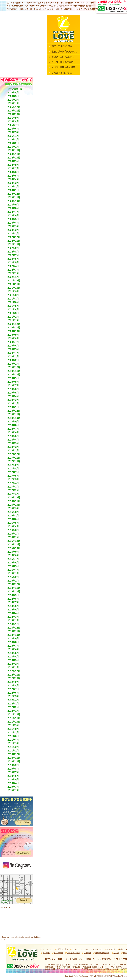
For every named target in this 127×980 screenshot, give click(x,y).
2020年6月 (13, 346)
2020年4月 (13, 353)
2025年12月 (14, 107)
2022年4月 (13, 266)
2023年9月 (13, 205)
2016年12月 (14, 498)
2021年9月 (13, 291)
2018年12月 (14, 411)
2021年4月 (13, 310)
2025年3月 (13, 140)
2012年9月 (13, 682)
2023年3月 (13, 226)
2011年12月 (14, 714)
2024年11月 (14, 154)
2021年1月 (13, 320)
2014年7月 (13, 602)
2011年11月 (14, 718)
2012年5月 (13, 696)
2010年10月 (14, 761)
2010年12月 (14, 754)
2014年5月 (13, 610)
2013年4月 (13, 657)
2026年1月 (13, 103)
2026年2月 (13, 100)
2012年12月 (14, 671)
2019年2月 (13, 404)
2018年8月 (13, 425)
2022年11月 (14, 241)
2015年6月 (13, 563)
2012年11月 (14, 675)
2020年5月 (13, 349)
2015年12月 (14, 541)
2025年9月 (13, 118)
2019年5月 (13, 393)
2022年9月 (13, 248)
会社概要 (87, 953)
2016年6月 (13, 519)
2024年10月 (14, 158)
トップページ (48, 949)
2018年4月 (13, 440)
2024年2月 (13, 187)
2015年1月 (13, 581)
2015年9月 (13, 552)
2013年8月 (13, 642)
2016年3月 (13, 530)
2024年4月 (13, 179)
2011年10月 (14, 722)
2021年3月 (13, 313)
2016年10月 (14, 505)
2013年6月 (13, 649)
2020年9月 (13, 335)
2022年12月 (14, 237)
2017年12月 (14, 454)
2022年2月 (13, 273)
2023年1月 (13, 234)
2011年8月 (13, 729)
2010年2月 (13, 790)
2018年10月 (14, 418)
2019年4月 (13, 396)
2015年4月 (13, 570)
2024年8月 (13, 165)
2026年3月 (13, 96)
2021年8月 (13, 295)
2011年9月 (13, 725)
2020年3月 (13, 357)
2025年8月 (13, 122)
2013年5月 (13, 653)
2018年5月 (13, 436)
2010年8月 (13, 769)
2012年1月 (13, 711)
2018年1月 (13, 451)
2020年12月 (14, 324)
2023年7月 (13, 212)
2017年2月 (13, 490)
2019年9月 (13, 378)
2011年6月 (13, 736)
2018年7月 (13, 429)
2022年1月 (13, 277)
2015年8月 (13, 555)
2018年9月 (13, 422)
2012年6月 (13, 693)
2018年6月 (13, 432)
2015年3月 (13, 573)
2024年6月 (13, 172)
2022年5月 (13, 263)
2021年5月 (13, 306)
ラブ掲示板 (58, 953)
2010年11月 (14, 758)
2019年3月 (13, 400)
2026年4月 (13, 93)
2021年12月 (14, 281)
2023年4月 (13, 223)
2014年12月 (14, 584)
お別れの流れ (98, 949)
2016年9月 (13, 508)
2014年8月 (13, 599)
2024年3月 (13, 183)
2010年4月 (13, 783)
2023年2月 (13, 230)
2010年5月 (13, 780)
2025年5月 (13, 132)
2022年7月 (13, 255)
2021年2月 (13, 317)
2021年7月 (13, 299)
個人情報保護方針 (102, 953)
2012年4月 (13, 700)
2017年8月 (13, 469)
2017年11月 (14, 458)
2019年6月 (13, 389)
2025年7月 (13, 125)
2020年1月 (13, 364)
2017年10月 (14, 461)
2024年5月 (13, 176)
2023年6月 (13, 216)
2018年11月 (14, 414)
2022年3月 (13, 270)
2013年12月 (14, 628)
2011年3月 (13, 743)
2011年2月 (13, 747)
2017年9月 (13, 465)
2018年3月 (13, 443)
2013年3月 (13, 660)
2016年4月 (13, 526)
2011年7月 (13, 733)
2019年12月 (14, 367)
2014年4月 (13, 613)
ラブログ (46, 953)
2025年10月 (14, 114)
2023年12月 (14, 194)
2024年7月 (13, 169)
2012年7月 (13, 689)
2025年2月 (13, 143)
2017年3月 (13, 487)
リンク (116, 953)
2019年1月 (13, 407)
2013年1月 (13, 667)
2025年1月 (13, 147)
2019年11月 (14, 371)
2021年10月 (14, 288)
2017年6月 (13, 476)
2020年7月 (13, 342)
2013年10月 (14, 635)
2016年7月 (13, 516)
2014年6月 (13, 606)
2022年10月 (14, 244)
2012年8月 (13, 686)
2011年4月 (13, 740)
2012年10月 (14, 678)
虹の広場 (111, 949)
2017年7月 (13, 472)
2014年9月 (13, 595)
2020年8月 (13, 338)
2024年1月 (13, 190)
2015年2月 (13, 577)
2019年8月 (13, 382)
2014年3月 (13, 617)
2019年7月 (13, 385)
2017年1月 (13, 494)
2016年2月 (13, 534)
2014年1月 (13, 624)
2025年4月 (13, 136)
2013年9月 (13, 639)
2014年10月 (14, 592)
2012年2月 (13, 707)
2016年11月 (14, 501)
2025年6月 (13, 129)
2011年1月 (13, 751)
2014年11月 (14, 588)
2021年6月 (13, 302)
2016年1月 (13, 537)
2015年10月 (14, 548)
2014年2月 (13, 620)
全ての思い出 (15, 89)
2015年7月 (13, 559)
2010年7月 (13, 772)
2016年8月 (13, 512)
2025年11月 (14, 111)
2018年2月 (13, 447)
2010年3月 (13, 787)
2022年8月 (13, 252)
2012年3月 (13, 704)
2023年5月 (13, 219)
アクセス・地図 (73, 953)
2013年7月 (13, 646)
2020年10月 (14, 331)
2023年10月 (14, 201)
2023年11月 (14, 197)
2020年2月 (13, 360)
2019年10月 (14, 375)
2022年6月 (13, 259)
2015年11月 (14, 545)
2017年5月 (13, 479)
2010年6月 (13, 776)
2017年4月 (13, 483)
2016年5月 (13, 523)
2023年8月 (13, 208)
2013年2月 (13, 664)
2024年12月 (14, 150)
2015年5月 (13, 566)
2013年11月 (14, 631)
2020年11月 (14, 328)
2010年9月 (13, 765)
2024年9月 (13, 161)
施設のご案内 (63, 949)
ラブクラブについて (81, 949)
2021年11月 (14, 284)
